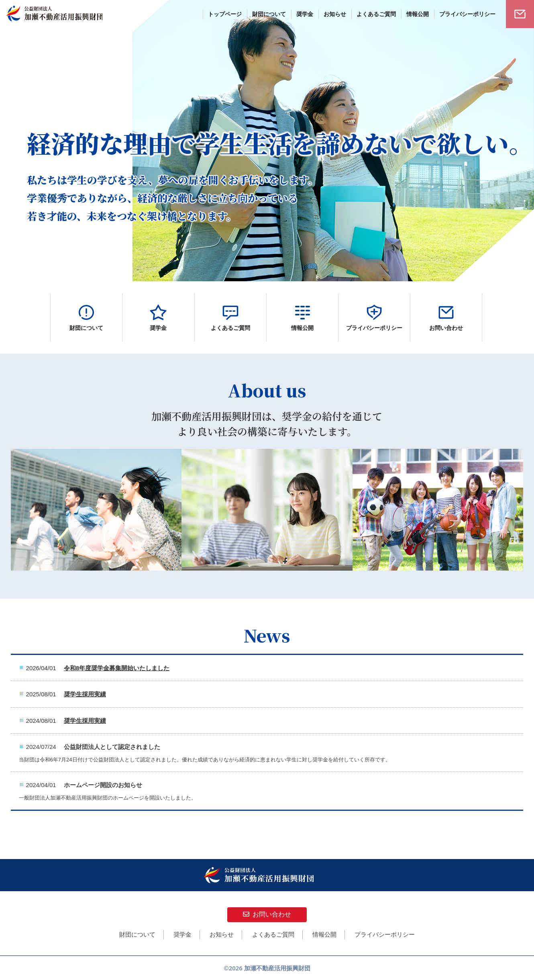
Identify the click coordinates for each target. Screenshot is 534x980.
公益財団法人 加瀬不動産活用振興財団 (54, 14)
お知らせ (222, 934)
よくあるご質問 (273, 934)
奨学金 (182, 934)
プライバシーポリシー (385, 934)
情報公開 (324, 934)
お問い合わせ (267, 914)
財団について (137, 934)
